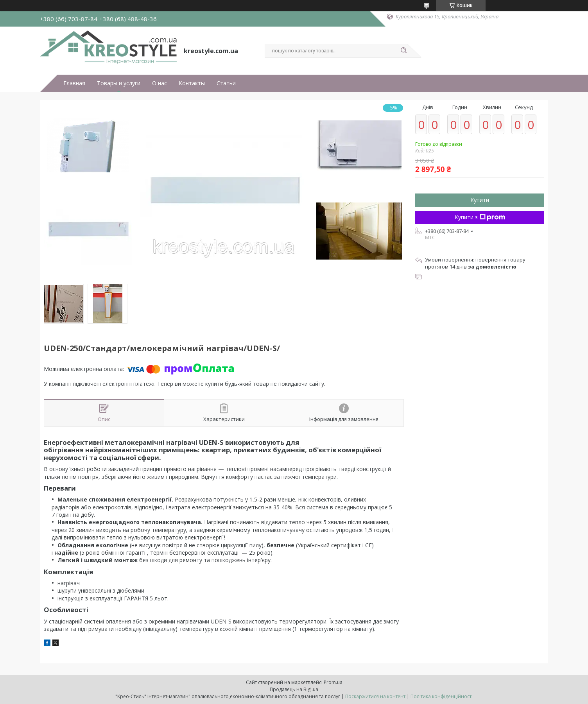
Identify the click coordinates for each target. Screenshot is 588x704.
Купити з (480, 217)
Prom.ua (333, 682)
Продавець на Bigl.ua (294, 689)
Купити (480, 200)
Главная (74, 83)
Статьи (226, 83)
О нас (160, 83)
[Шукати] (403, 51)
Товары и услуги (119, 83)
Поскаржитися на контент (375, 696)
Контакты (192, 83)
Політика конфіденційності (442, 696)
